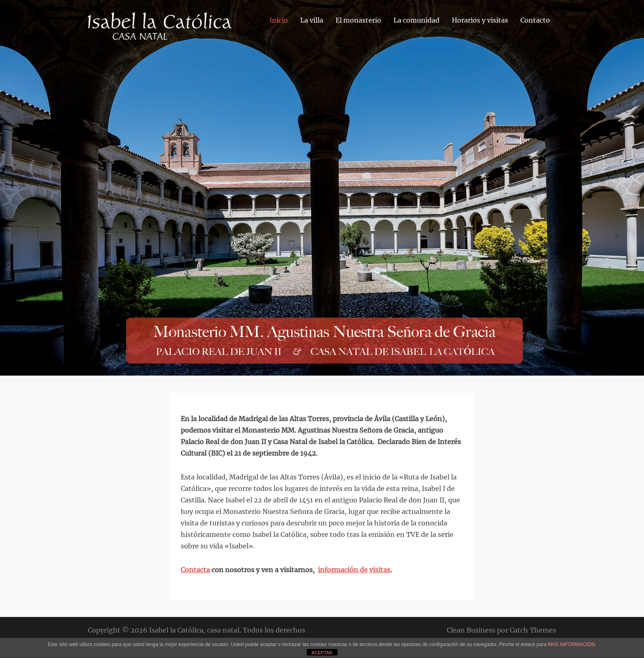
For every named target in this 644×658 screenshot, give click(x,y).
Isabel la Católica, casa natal (194, 630)
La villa (312, 20)
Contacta (195, 570)
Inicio (279, 20)
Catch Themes (533, 630)
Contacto (535, 20)
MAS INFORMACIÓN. (572, 644)
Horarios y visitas (480, 20)
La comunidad (416, 20)
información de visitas (354, 570)
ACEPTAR (322, 653)
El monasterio (358, 20)
